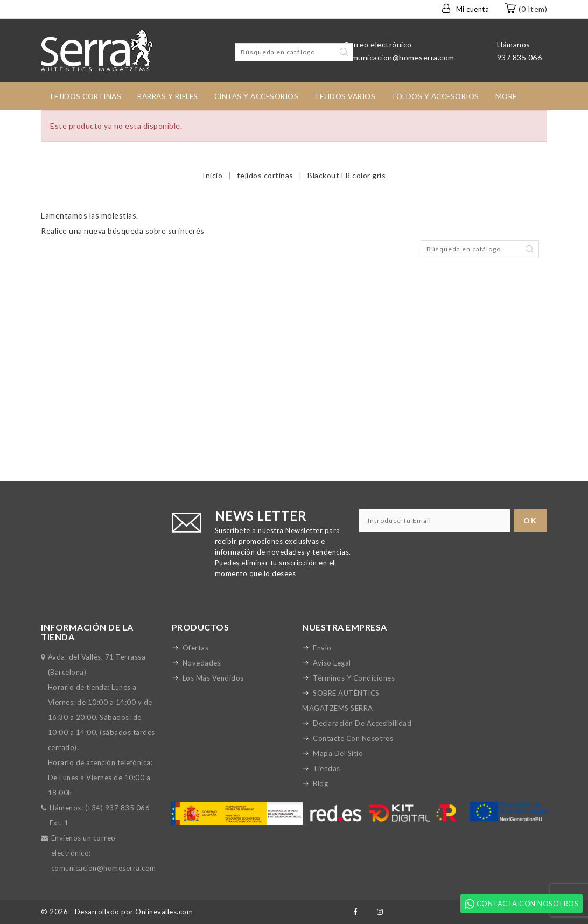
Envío (322, 648)
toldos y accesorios (435, 96)
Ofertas (196, 648)
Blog (320, 783)
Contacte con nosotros (353, 738)
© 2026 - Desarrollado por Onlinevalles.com (117, 912)
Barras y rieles (168, 96)
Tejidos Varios (345, 96)
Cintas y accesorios (257, 96)
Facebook (355, 912)
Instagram (380, 912)
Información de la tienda (87, 632)
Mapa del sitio (338, 753)
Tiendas (327, 768)
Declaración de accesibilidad (362, 723)
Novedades (202, 663)
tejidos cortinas (85, 96)
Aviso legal (332, 663)
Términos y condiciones (354, 678)
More (506, 96)
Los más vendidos (213, 678)
